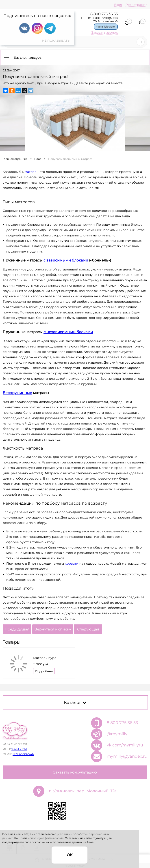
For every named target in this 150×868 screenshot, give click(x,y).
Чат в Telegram (106, 27)
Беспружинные (17, 393)
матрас (30, 172)
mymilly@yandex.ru (127, 756)
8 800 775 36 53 (104, 14)
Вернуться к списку (53, 629)
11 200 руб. (41, 664)
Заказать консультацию (75, 772)
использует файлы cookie (46, 838)
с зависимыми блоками (66, 260)
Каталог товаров (22, 57)
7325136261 (19, 749)
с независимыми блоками (68, 332)
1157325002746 (23, 754)
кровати (72, 564)
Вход (118, 5)
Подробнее (44, 671)
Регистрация (136, 5)
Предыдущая (17, 629)
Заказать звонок (104, 32)
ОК (70, 855)
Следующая (88, 629)
